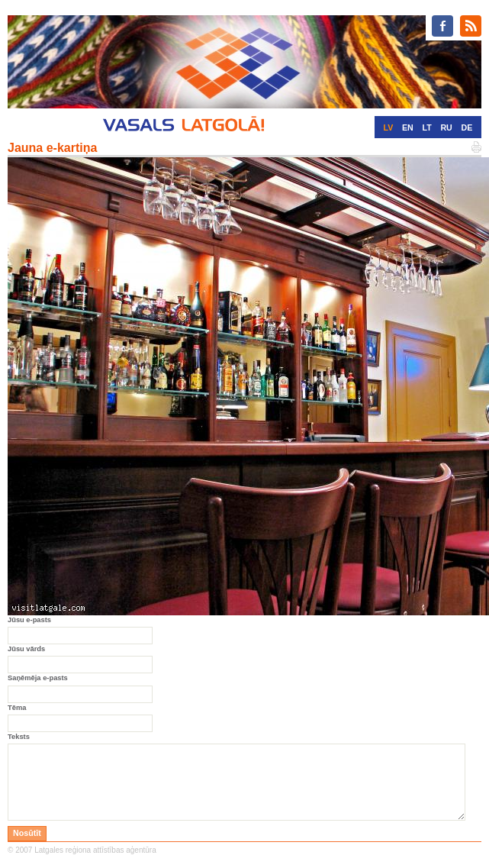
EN (408, 127)
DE (467, 127)
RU (446, 127)
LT (426, 127)
